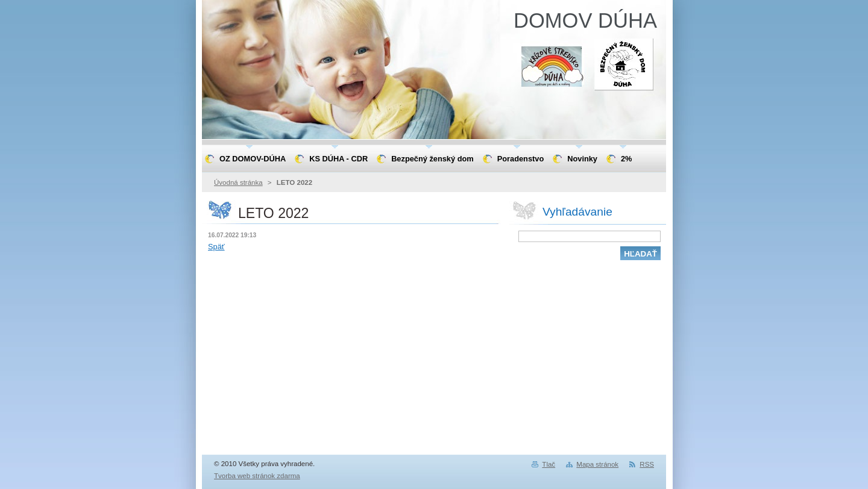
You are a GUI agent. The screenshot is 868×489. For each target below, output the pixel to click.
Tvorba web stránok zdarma (257, 476)
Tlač (549, 464)
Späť (216, 247)
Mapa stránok (597, 464)
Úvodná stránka (238, 182)
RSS (647, 464)
